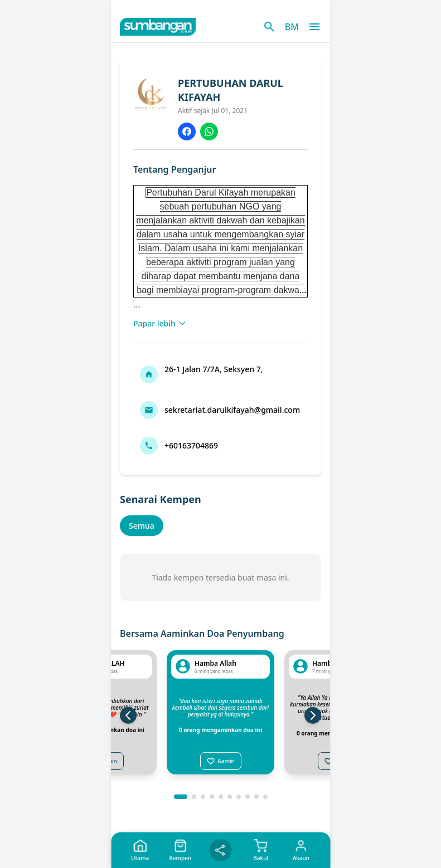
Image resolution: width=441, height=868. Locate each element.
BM (292, 27)
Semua (142, 526)
